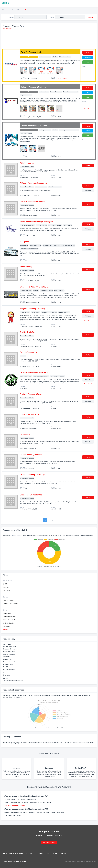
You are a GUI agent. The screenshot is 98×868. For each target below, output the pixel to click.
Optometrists (8, 659)
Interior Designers (9, 651)
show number (62, 79)
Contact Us (39, 853)
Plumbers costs (8, 28)
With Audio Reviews (12, 603)
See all (5, 630)
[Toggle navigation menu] (95, 3)
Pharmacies (7, 675)
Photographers (8, 664)
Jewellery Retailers (9, 654)
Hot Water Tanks (11, 620)
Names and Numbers (18, 861)
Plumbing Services (11, 616)
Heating (8, 626)
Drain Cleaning (10, 623)
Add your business (49, 842)
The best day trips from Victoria (13, 680)
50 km (7, 587)
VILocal (4, 10)
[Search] (90, 17)
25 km (7, 584)
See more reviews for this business (15, 806)
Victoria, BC (15, 10)
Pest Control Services (10, 662)
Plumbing (8, 613)
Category (11, 17)
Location (52, 17)
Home (5, 853)
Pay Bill (64, 853)
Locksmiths (7, 657)
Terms (48, 853)
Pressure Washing (9, 669)
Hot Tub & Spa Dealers (10, 646)
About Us (29, 853)
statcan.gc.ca (16, 535)
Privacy (56, 853)
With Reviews (10, 600)
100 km (7, 590)
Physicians (7, 667)
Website (88, 57)
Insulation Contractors (10, 649)
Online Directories (16, 853)
